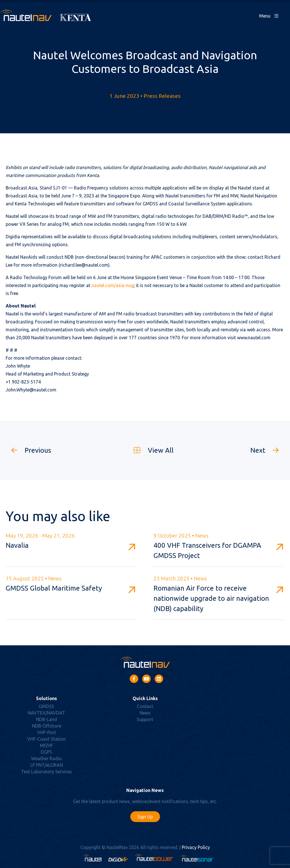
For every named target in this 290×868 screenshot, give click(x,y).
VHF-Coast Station (46, 739)
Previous (28, 450)
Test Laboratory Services (46, 772)
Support (145, 719)
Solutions (46, 698)
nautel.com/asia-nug (113, 285)
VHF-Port (47, 732)
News (145, 713)
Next (267, 450)
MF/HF (46, 745)
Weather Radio (46, 759)
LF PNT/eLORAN (47, 765)
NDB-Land (46, 719)
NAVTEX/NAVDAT (46, 713)
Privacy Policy (196, 847)
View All (151, 450)
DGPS (46, 752)
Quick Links (145, 698)
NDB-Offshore (47, 726)
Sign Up (145, 817)
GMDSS (46, 706)
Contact (145, 706)
